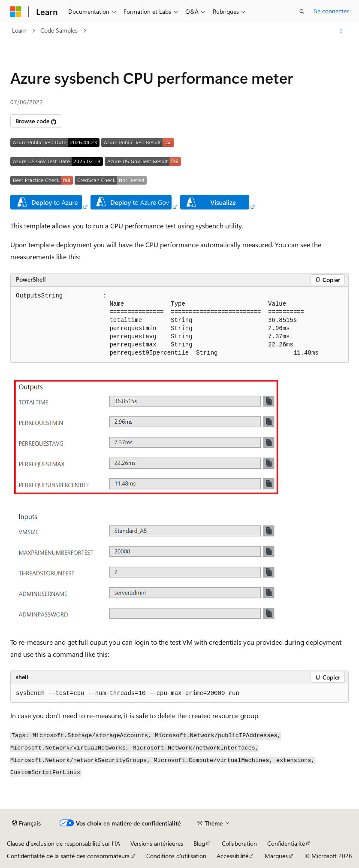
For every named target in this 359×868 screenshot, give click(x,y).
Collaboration (239, 843)
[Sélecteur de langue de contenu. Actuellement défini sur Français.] (26, 823)
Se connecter (331, 11)
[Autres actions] (341, 31)
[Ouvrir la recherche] (302, 12)
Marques (276, 856)
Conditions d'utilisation (176, 856)
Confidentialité (286, 843)
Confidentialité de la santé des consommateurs (68, 856)
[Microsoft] (16, 12)
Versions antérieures (157, 843)
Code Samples (59, 30)
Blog (199, 843)
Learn (19, 30)
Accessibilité (232, 856)
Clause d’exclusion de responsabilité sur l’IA (63, 843)
